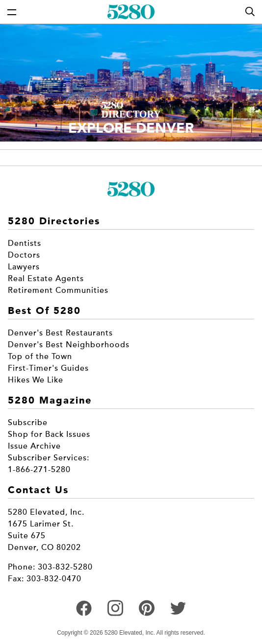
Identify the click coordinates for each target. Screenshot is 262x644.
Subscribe (28, 423)
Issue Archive (34, 446)
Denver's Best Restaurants (60, 333)
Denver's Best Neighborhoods (69, 345)
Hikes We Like (36, 380)
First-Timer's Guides (48, 368)
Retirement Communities (58, 290)
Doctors (24, 255)
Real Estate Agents (46, 279)
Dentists (25, 243)
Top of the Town (40, 357)
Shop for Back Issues (49, 434)
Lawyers (24, 267)
